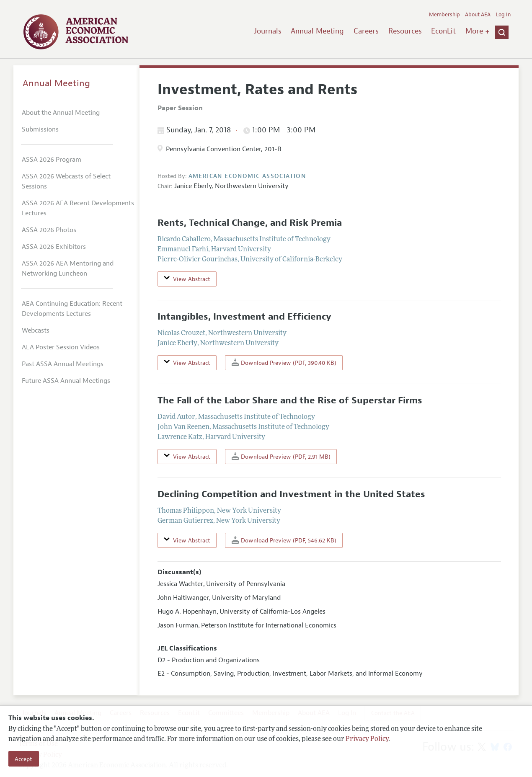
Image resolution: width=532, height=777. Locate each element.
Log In (503, 15)
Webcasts (36, 330)
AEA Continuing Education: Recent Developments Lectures (72, 309)
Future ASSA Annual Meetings (66, 381)
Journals (268, 31)
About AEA (478, 15)
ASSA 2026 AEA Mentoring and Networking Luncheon (68, 268)
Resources (405, 31)
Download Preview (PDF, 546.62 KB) (284, 540)
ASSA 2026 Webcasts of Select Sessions (66, 181)
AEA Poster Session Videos (61, 347)
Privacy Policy (367, 739)
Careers (366, 31)
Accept (23, 759)
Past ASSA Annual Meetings (63, 364)
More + (478, 31)
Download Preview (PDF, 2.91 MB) (281, 456)
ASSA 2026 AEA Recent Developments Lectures (78, 208)
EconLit (443, 31)
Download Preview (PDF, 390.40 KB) (284, 363)
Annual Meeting (317, 31)
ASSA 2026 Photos (49, 230)
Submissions (40, 129)
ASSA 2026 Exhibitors (54, 247)
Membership (444, 15)
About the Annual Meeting (61, 113)
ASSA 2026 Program (52, 160)
